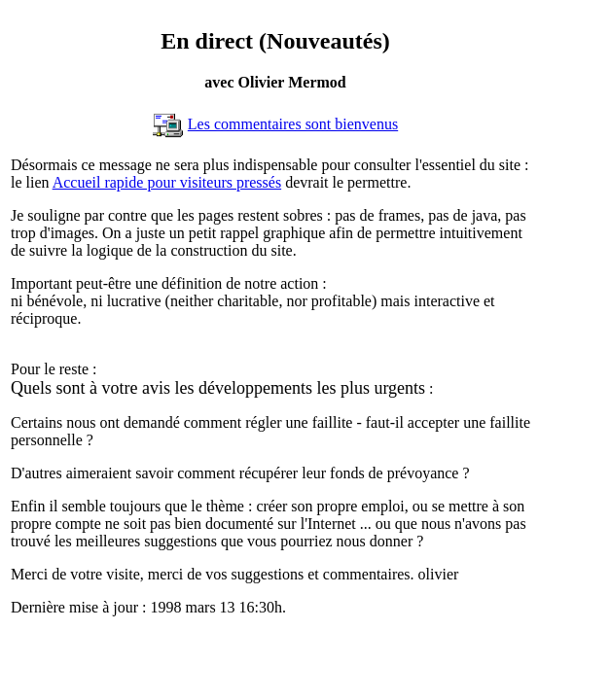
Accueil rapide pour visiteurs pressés (167, 182)
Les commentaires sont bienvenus (293, 124)
